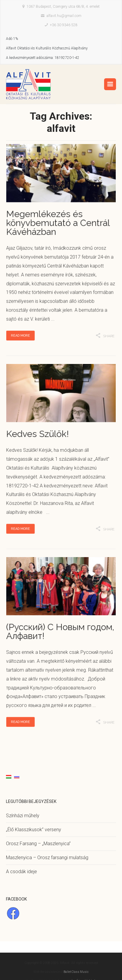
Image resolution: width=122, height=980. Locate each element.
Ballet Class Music (76, 972)
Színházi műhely (23, 816)
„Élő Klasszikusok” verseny (34, 830)
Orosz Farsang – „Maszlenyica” (38, 844)
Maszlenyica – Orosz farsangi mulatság (47, 858)
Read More (23, 330)
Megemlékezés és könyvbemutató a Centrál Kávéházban (58, 225)
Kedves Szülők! (39, 435)
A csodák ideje (21, 872)
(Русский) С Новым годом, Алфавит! (60, 633)
